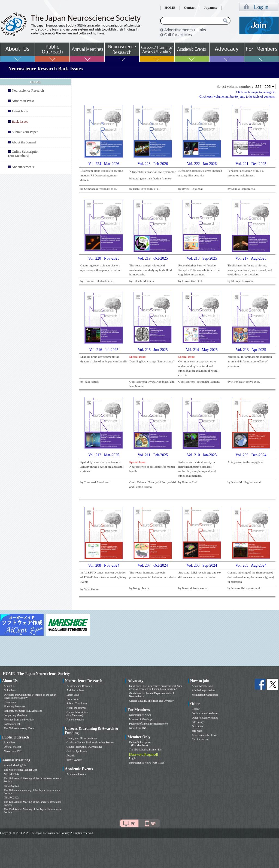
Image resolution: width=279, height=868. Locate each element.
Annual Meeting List (15, 765)
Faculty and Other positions (82, 738)
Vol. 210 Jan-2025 (202, 455)
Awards (71, 756)
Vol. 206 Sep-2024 (202, 565)
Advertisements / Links (204, 735)
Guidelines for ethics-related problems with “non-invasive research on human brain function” (156, 687)
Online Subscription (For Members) (24, 154)
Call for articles (200, 739)
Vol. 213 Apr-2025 (251, 350)
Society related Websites (205, 713)
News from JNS (13, 751)
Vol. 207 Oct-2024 (153, 565)
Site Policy (198, 722)
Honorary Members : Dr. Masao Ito (23, 711)
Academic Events (76, 774)
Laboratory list (12, 724)
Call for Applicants (77, 751)
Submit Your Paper (25, 132)
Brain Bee (9, 742)
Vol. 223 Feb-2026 (153, 164)
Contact (190, 8)
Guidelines (10, 690)
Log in (133, 758)
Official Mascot (12, 747)
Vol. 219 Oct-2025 (153, 258)
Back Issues (73, 699)
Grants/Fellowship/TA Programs (84, 747)
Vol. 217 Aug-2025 (251, 258)
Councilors (10, 702)
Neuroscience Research (28, 91)
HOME (170, 8)
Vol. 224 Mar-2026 (104, 164)
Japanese (211, 8)
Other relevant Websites (205, 718)
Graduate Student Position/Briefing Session (90, 742)
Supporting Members (15, 715)
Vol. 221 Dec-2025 (251, 164)
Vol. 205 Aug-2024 (251, 565)
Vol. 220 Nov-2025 (104, 258)
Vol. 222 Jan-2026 (202, 164)
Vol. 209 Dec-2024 (251, 455)
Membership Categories (205, 695)
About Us (9, 686)
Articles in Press (23, 101)
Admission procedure (204, 690)
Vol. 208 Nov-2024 (104, 565)
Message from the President (19, 720)
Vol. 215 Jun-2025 (153, 350)
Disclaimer (198, 726)
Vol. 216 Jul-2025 (104, 350)
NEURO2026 (11, 774)
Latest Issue (20, 111)
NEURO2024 (11, 786)
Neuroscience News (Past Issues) (147, 763)
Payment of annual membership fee (148, 724)
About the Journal (24, 142)
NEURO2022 (11, 798)
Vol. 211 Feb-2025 (153, 455)
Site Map (197, 731)
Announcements (23, 167)
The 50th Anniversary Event (19, 728)
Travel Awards (74, 760)
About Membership (202, 686)
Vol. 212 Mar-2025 (104, 455)
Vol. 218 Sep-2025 (202, 258)
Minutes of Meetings (140, 719)
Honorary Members (15, 706)
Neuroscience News (140, 715)
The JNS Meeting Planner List (20, 770)
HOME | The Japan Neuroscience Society (36, 674)
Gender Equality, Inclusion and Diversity (151, 701)
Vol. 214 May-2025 (202, 350)
